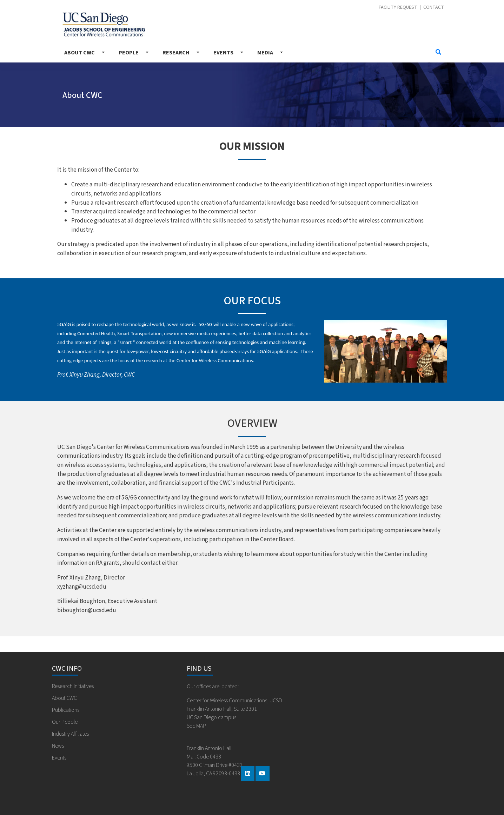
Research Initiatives (73, 686)
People (129, 53)
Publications (66, 710)
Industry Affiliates (70, 734)
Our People (65, 722)
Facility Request (398, 8)
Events (223, 53)
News (58, 746)
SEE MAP (196, 726)
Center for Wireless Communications (104, 24)
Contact (434, 8)
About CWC (79, 53)
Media (265, 53)
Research (176, 53)
